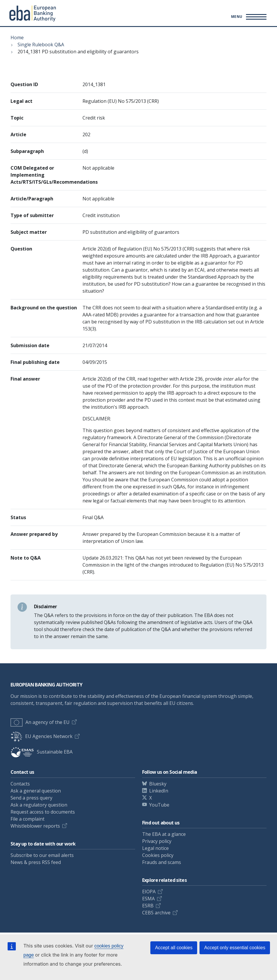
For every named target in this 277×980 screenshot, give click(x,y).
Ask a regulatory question (39, 805)
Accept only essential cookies (235, 948)
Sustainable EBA (42, 752)
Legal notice (155, 848)
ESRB (148, 906)
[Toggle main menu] (248, 17)
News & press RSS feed (36, 862)
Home (17, 38)
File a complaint (27, 819)
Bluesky (158, 784)
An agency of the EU (40, 722)
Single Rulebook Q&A (41, 45)
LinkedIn (159, 791)
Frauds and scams (162, 862)
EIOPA (149, 892)
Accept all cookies (174, 948)
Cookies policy (158, 855)
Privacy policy (157, 841)
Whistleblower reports (35, 826)
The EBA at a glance (164, 834)
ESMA (148, 899)
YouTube (159, 805)
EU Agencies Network (42, 736)
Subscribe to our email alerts (42, 855)
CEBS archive (156, 913)
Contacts (20, 784)
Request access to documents (43, 812)
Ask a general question (36, 791)
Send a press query (31, 798)
